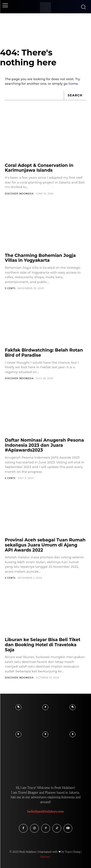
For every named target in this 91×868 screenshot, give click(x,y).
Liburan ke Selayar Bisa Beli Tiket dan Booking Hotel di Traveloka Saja (43, 645)
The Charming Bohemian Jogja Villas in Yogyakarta (40, 258)
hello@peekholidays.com (45, 812)
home (73, 84)
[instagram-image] (18, 707)
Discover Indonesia (19, 194)
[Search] (75, 96)
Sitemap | (45, 857)
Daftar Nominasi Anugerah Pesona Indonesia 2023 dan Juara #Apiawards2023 (44, 445)
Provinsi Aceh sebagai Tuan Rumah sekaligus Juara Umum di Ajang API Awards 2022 (45, 545)
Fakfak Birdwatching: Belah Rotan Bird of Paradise (44, 353)
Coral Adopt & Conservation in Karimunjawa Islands (39, 168)
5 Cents (10, 288)
